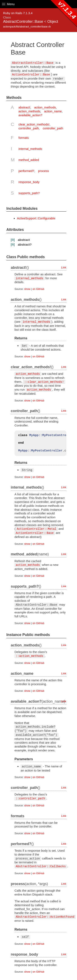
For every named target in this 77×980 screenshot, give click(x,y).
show (27, 289)
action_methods (45, 107)
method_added (29, 160)
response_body (29, 182)
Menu (8, 4)
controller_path (29, 128)
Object (53, 22)
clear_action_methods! (34, 124)
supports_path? (29, 193)
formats (24, 138)
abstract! (24, 107)
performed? (26, 171)
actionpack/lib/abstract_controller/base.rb (27, 27)
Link (64, 267)
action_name (53, 111)
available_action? (30, 115)
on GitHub (38, 289)
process (44, 171)
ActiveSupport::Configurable (36, 218)
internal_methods (30, 149)
